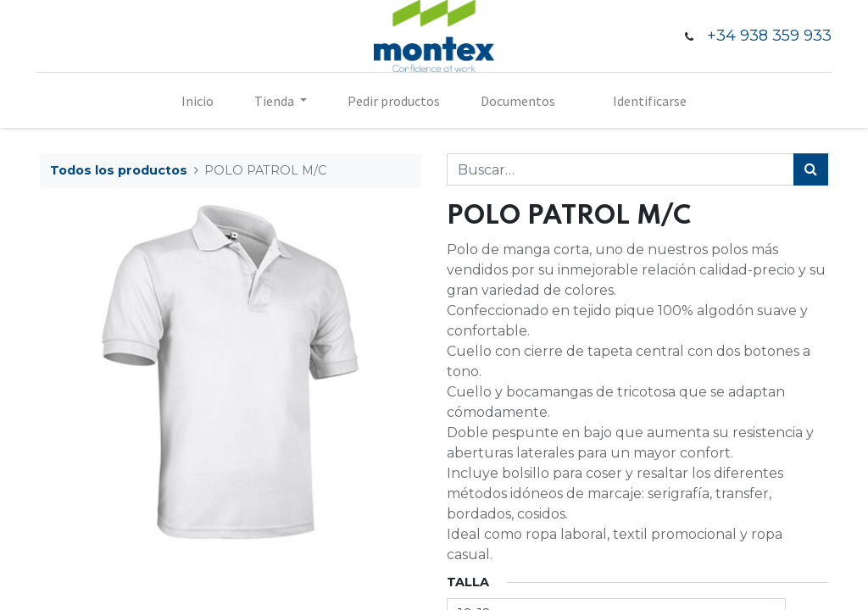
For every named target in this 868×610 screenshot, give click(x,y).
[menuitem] (198, 101)
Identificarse (650, 101)
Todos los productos (119, 170)
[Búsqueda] (811, 169)
